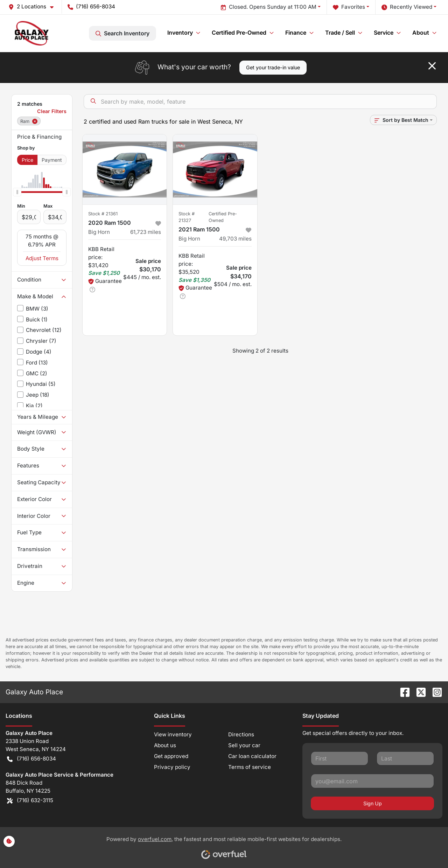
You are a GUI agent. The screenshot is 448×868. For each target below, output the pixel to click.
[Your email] (372, 781)
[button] (34, 7)
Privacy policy (172, 767)
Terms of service (250, 767)
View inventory (173, 734)
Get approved (171, 756)
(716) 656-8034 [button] (91, 6)
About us (165, 745)
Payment (52, 160)
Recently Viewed (407, 7)
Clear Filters (52, 111)
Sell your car (244, 745)
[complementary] (427, 847)
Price (27, 160)
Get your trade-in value (273, 67)
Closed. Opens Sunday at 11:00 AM (268, 7)
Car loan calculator (252, 756)
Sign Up (373, 803)
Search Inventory (122, 33)
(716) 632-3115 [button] (30, 801)
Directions (241, 734)
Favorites (349, 7)
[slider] (17, 192)
